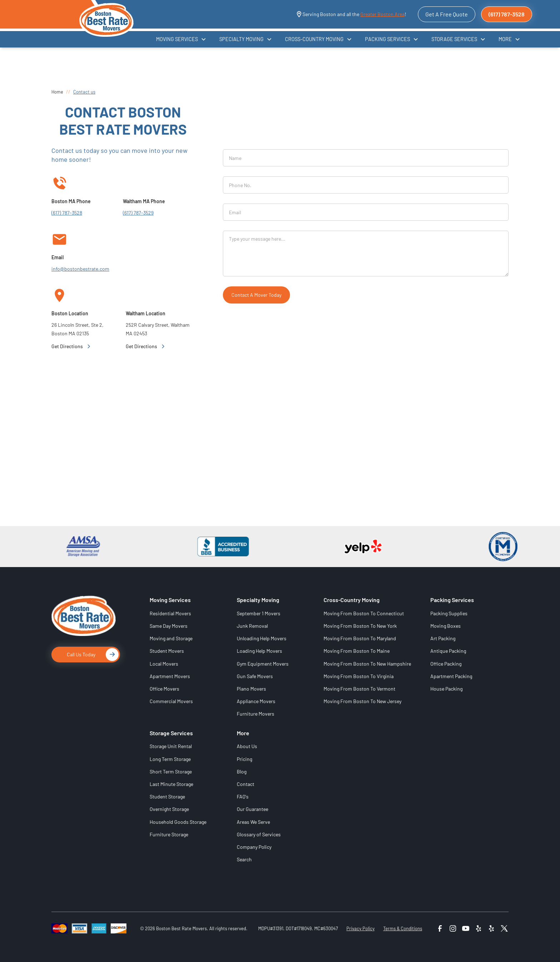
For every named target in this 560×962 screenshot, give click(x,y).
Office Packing (446, 664)
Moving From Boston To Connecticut (364, 613)
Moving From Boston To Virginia (359, 676)
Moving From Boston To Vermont (359, 689)
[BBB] (219, 547)
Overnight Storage (169, 809)
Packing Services (452, 600)
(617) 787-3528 (507, 14)
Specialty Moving (258, 600)
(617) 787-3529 (138, 213)
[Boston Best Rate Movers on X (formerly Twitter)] (504, 931)
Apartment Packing (451, 676)
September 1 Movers (259, 613)
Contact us (84, 92)
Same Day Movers (169, 626)
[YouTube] (466, 928)
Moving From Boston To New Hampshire (367, 664)
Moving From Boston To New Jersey (362, 701)
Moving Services (170, 600)
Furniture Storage (169, 834)
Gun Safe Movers (255, 676)
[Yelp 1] (479, 928)
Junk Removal (252, 626)
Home (57, 92)
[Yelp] (359, 547)
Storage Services (171, 733)
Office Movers (164, 689)
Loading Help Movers (259, 651)
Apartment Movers (170, 676)
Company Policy (254, 847)
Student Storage (167, 796)
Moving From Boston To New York (360, 626)
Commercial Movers (171, 701)
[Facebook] (440, 928)
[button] (181, 39)
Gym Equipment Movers (263, 664)
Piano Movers (251, 689)
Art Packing (443, 638)
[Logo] (84, 621)
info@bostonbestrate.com (80, 269)
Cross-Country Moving (352, 600)
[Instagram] (453, 928)
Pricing (244, 759)
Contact (246, 784)
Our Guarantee (252, 809)
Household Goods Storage (178, 822)
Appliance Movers (256, 701)
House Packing (446, 689)
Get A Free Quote (447, 14)
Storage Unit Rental (171, 746)
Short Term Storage (171, 771)
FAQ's (243, 796)
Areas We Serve (253, 822)
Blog (242, 771)
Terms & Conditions (403, 928)
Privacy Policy (361, 928)
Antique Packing (448, 651)
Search (244, 859)
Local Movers (164, 664)
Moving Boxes (446, 626)
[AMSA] (79, 547)
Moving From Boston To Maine (357, 651)
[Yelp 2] (491, 928)
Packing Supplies (449, 613)
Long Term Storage (170, 759)
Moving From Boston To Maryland (360, 638)
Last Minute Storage (171, 784)
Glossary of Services (259, 834)
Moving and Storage (171, 638)
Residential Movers (170, 613)
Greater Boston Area (382, 14)
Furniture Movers (256, 714)
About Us (247, 746)
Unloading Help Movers (262, 638)
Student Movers (167, 651)
